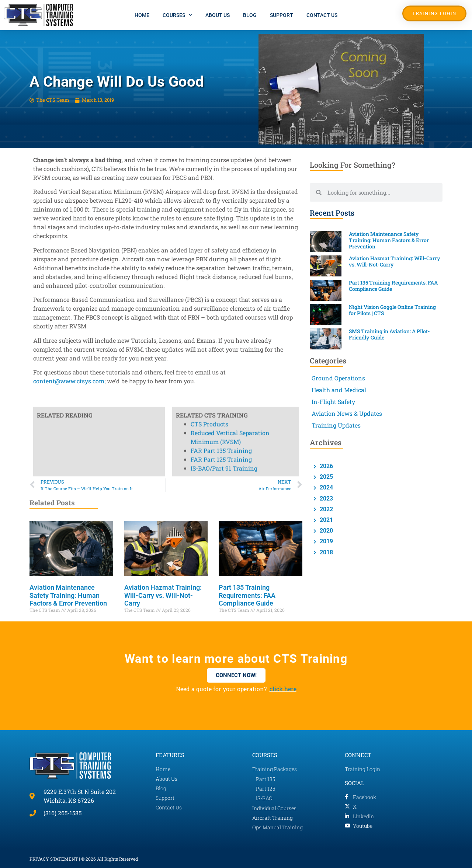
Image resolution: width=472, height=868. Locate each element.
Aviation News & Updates (347, 413)
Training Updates (336, 425)
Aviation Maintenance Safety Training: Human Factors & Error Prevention (68, 595)
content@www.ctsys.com (69, 381)
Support (282, 15)
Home (142, 15)
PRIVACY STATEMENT (54, 859)
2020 (326, 531)
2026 (326, 466)
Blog (250, 15)
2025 (326, 477)
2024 (326, 487)
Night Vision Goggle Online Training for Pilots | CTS (392, 310)
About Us (218, 15)
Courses (177, 15)
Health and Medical (339, 390)
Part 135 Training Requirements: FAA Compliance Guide (247, 595)
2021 (326, 520)
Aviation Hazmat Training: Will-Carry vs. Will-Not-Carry (163, 595)
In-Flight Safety (333, 402)
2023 (326, 499)
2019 (326, 541)
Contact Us (322, 15)
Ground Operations (338, 378)
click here (283, 689)
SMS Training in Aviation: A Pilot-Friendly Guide (389, 334)
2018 (326, 552)
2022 (326, 509)
